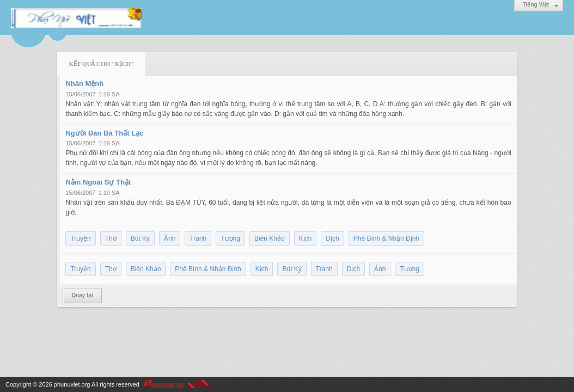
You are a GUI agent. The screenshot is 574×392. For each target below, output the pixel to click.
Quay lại (82, 295)
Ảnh (170, 238)
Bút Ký (140, 238)
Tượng (230, 238)
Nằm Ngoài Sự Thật (98, 182)
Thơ (111, 238)
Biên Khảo (270, 238)
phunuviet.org (72, 384)
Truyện (80, 238)
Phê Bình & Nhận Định (386, 238)
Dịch (332, 238)
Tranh (198, 238)
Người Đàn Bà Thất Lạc (104, 133)
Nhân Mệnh (84, 84)
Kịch (306, 238)
